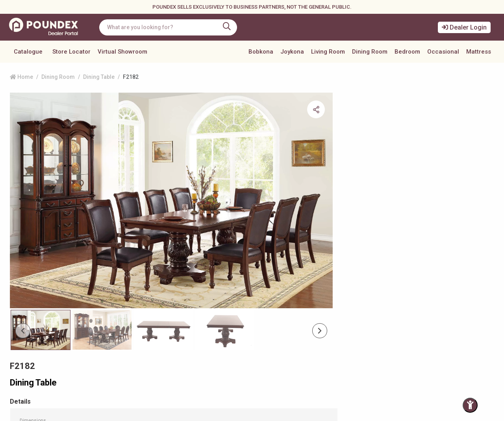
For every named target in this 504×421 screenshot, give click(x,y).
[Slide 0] (40, 273)
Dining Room (370, 52)
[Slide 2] (158, 273)
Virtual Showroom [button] (122, 52)
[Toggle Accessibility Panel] (470, 405)
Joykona (292, 52)
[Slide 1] (99, 273)
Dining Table (99, 77)
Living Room (328, 52)
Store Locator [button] (71, 52)
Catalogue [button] (28, 52)
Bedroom (407, 52)
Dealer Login (464, 27)
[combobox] (171, 27)
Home (21, 77)
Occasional (443, 52)
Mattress (479, 52)
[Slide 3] (218, 273)
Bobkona (261, 52)
